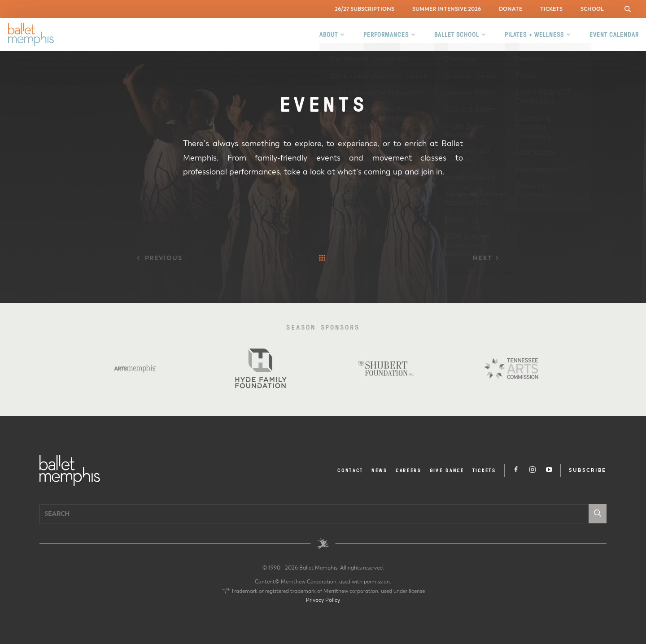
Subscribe (588, 470)
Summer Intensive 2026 (447, 9)
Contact (350, 470)
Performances (386, 34)
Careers (409, 470)
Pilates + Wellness (534, 34)
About (329, 34)
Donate (511, 9)
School (592, 9)
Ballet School (457, 34)
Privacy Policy (323, 600)
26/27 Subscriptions (364, 9)
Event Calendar (614, 34)
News (380, 470)
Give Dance (447, 470)
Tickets (551, 9)
